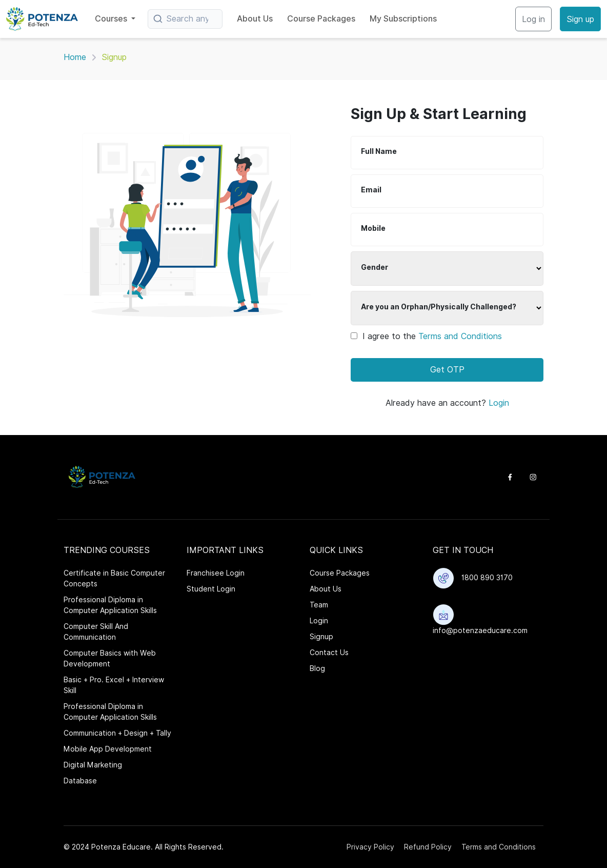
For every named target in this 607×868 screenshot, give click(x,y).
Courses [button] (112, 19)
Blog (317, 668)
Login (499, 403)
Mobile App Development (108, 749)
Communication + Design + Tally (117, 733)
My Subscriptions (403, 19)
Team (319, 605)
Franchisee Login (216, 573)
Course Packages (321, 19)
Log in (533, 19)
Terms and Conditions (460, 336)
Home (75, 57)
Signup (321, 637)
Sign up (580, 19)
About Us (255, 19)
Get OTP (447, 370)
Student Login (211, 589)
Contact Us (329, 653)
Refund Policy (428, 847)
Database (80, 781)
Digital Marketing (93, 765)
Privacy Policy (370, 847)
